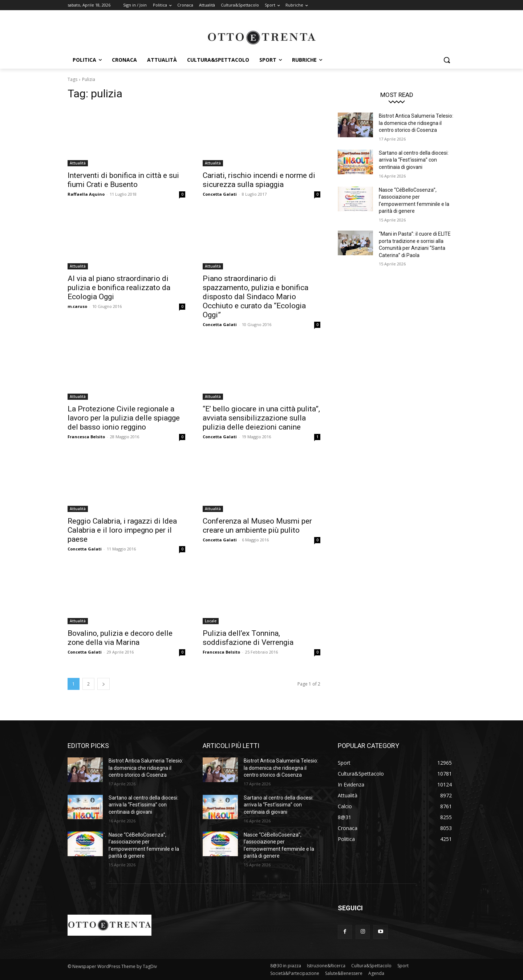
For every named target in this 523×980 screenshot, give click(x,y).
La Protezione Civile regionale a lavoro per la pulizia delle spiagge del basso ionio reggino (124, 418)
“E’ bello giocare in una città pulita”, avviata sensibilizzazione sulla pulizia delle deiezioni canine (261, 418)
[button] (447, 60)
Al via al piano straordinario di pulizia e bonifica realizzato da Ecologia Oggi (119, 288)
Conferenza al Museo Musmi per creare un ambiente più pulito (257, 526)
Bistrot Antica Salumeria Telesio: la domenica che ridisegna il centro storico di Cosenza (416, 123)
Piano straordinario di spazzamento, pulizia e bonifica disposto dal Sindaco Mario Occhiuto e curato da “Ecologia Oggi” (256, 297)
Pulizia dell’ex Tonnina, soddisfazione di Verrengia (248, 638)
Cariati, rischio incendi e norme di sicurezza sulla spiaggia (259, 180)
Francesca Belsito (86, 437)
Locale (211, 621)
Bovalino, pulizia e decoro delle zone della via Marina (120, 638)
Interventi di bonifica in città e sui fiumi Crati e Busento (123, 180)
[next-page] (104, 684)
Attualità (78, 163)
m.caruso (77, 306)
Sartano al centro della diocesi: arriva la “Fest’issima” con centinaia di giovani (414, 160)
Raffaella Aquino (86, 194)
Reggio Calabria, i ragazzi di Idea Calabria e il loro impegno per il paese (122, 530)
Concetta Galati (220, 194)
